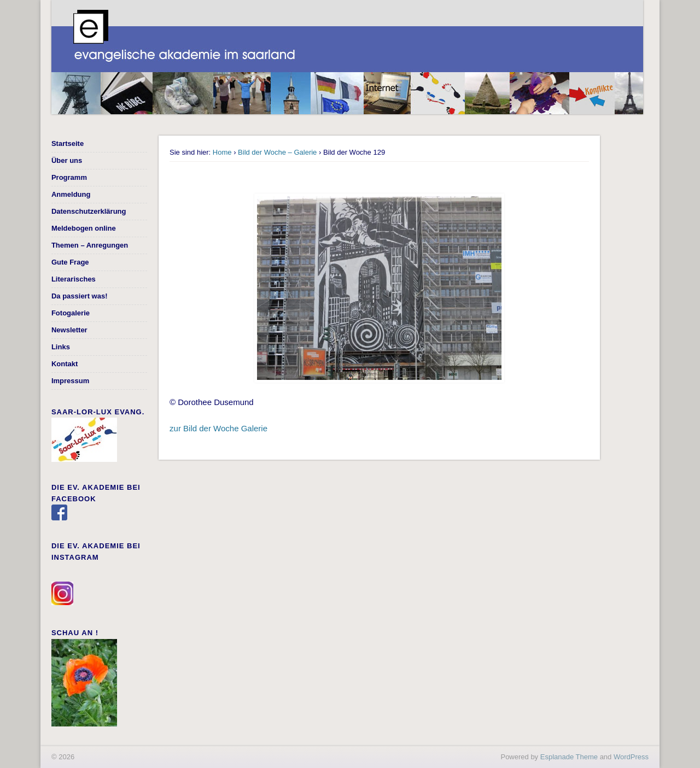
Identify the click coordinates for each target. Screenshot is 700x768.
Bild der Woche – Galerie (277, 152)
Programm (69, 177)
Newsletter (69, 330)
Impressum (70, 381)
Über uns (67, 160)
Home (222, 152)
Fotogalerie (71, 313)
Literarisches (74, 279)
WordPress (631, 757)
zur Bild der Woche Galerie (218, 428)
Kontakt (65, 364)
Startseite (68, 143)
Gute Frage (70, 262)
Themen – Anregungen (90, 245)
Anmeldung (71, 194)
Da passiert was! (80, 296)
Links (61, 347)
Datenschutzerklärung (89, 211)
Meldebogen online (84, 228)
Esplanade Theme (569, 757)
